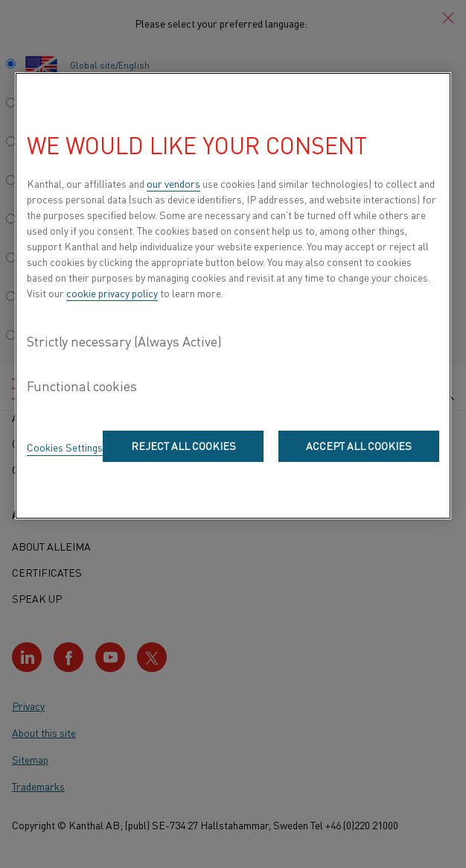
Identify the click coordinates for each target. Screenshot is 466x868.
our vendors (173, 183)
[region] (233, 296)
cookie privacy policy (112, 293)
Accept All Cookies (359, 446)
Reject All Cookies (183, 446)
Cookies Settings (65, 447)
